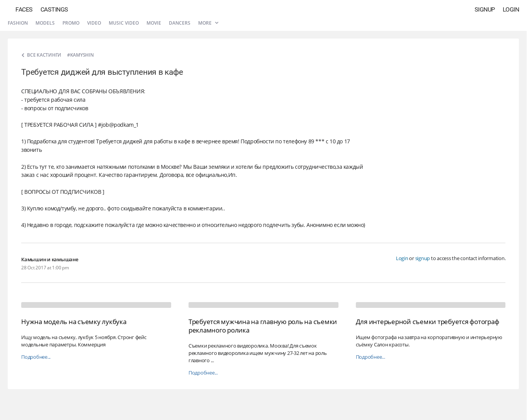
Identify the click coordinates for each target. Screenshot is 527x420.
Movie (154, 23)
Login (511, 9)
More (208, 23)
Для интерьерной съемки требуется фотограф (428, 322)
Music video (124, 23)
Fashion (18, 23)
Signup (485, 9)
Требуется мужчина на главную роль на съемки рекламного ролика (263, 326)
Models (45, 23)
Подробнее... (36, 357)
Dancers (180, 23)
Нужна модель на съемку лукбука (74, 322)
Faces (24, 9)
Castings (54, 9)
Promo (71, 23)
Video (94, 23)
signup (423, 258)
